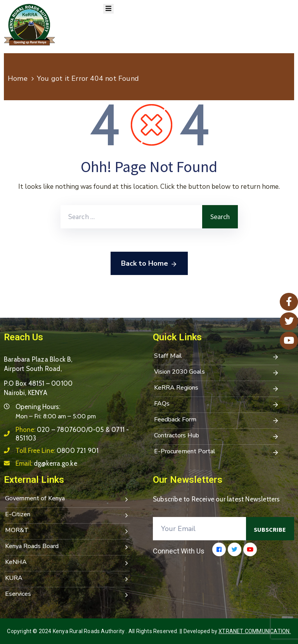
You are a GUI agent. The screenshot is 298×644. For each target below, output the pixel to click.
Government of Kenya (68, 499)
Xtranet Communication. (255, 631)
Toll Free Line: (57, 451)
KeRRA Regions (217, 388)
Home (18, 78)
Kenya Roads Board (68, 547)
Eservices (68, 595)
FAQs (217, 404)
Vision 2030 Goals (217, 372)
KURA (68, 579)
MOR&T (68, 531)
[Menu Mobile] (108, 9)
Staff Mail (217, 357)
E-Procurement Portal (217, 452)
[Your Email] (199, 529)
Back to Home (149, 264)
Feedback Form (217, 420)
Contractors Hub (217, 436)
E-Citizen (68, 515)
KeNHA (68, 563)
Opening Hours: (38, 407)
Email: (46, 463)
